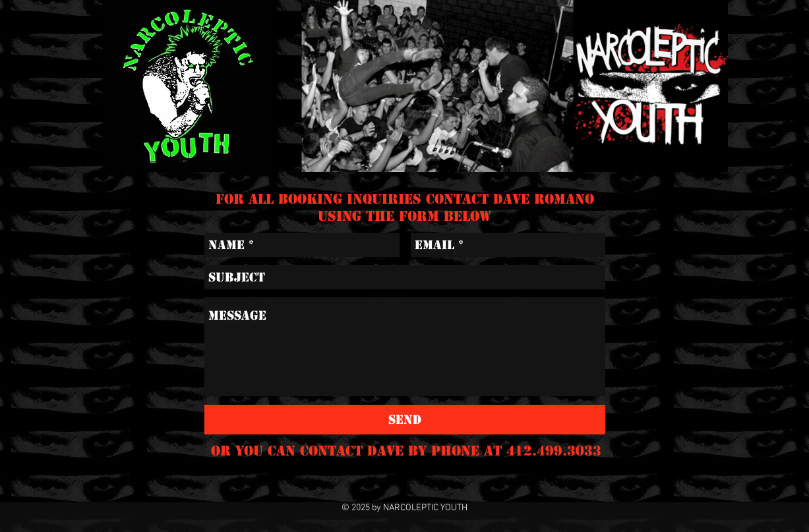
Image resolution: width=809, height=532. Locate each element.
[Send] (405, 420)
